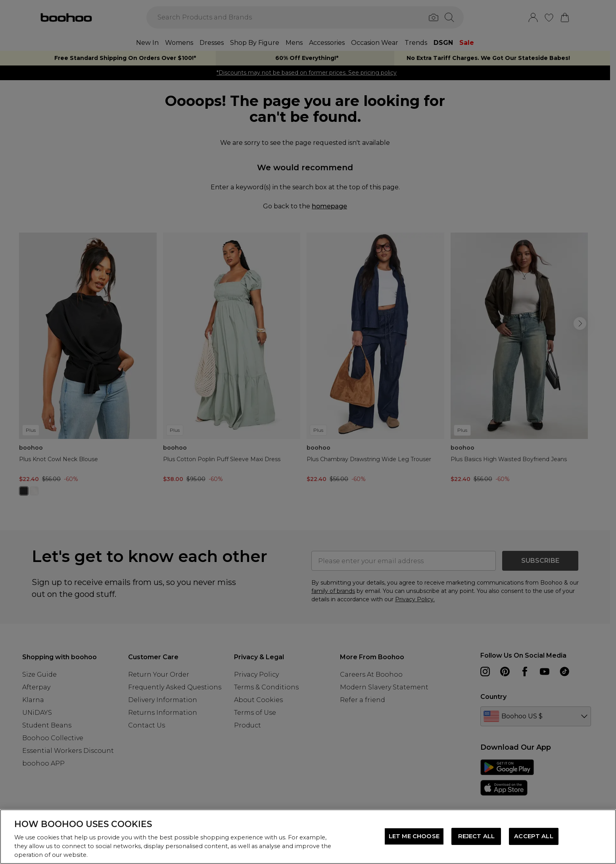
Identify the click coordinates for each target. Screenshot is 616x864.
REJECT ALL (476, 836)
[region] (308, 837)
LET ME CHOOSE (414, 836)
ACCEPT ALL (533, 836)
